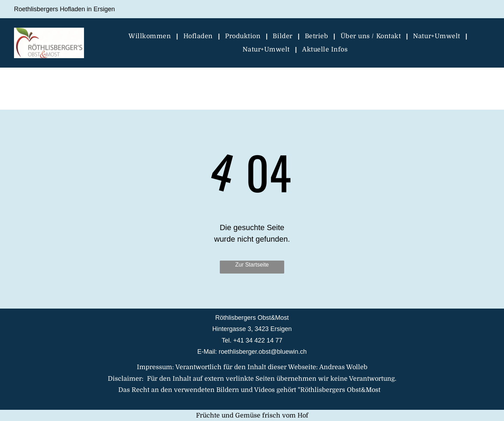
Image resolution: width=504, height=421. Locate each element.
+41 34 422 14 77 (258, 340)
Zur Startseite (252, 265)
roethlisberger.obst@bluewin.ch (263, 352)
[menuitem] (150, 36)
